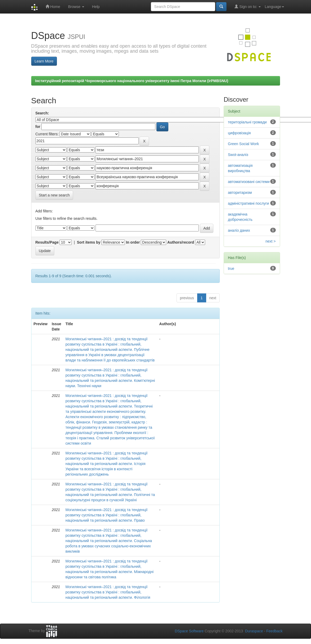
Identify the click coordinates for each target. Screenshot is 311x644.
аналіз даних (239, 230)
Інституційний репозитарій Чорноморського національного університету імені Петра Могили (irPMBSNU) (132, 81)
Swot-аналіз (238, 155)
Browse (76, 7)
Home (53, 6)
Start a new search (54, 195)
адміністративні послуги (248, 203)
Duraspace (254, 631)
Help (96, 7)
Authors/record (181, 242)
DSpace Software (189, 631)
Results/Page (47, 242)
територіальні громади (247, 122)
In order (133, 242)
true (231, 269)
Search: (42, 113)
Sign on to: (248, 6)
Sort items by (89, 242)
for (38, 127)
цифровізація (239, 133)
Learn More (44, 61)
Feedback (274, 631)
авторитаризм (240, 193)
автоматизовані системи (249, 182)
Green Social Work (243, 144)
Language (274, 7)
